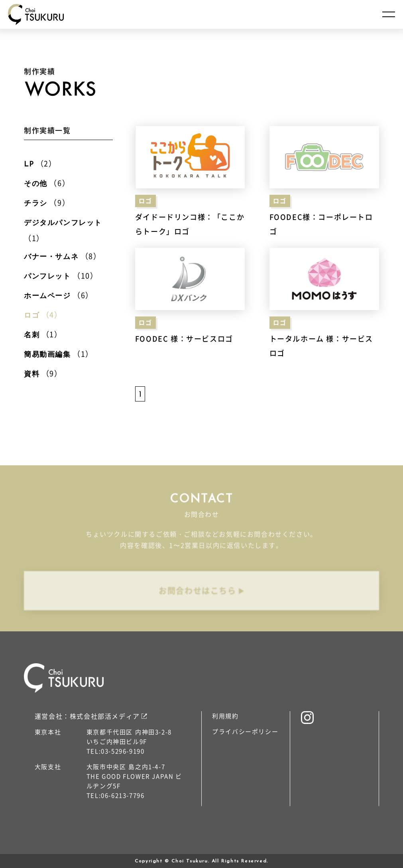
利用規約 (225, 716)
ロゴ (145, 201)
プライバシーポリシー (245, 731)
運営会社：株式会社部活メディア (87, 716)
